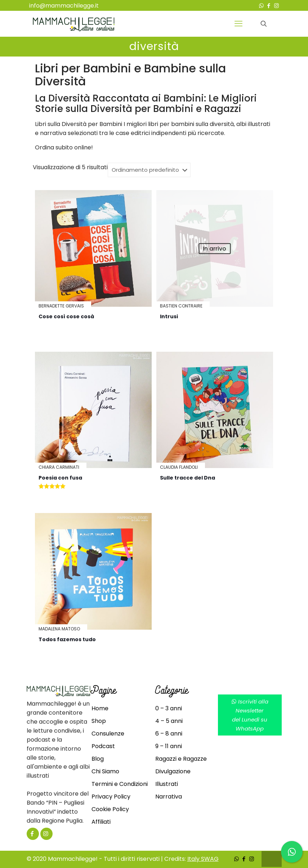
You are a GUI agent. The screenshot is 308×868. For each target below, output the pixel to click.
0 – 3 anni (169, 708)
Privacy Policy (111, 797)
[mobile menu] (238, 24)
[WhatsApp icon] (261, 6)
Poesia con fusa (60, 478)
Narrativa (169, 797)
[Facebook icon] (269, 6)
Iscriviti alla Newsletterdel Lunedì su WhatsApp (250, 715)
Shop (99, 721)
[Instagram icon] (276, 6)
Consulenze (108, 734)
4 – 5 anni (169, 721)
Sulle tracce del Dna (188, 478)
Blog (98, 759)
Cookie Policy (110, 809)
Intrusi (169, 316)
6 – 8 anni (169, 734)
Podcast (103, 746)
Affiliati (101, 822)
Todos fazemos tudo (67, 639)
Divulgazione (173, 771)
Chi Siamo (105, 771)
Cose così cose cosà (66, 316)
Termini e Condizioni (120, 784)
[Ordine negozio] (149, 170)
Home (100, 708)
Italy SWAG (203, 859)
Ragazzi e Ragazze (181, 759)
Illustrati (167, 784)
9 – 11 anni (169, 746)
